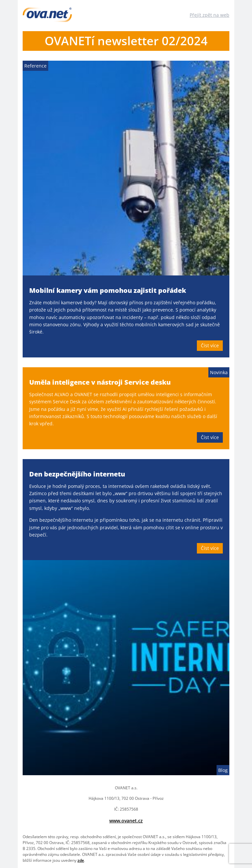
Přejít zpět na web (210, 15)
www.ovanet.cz (126, 821)
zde (81, 860)
